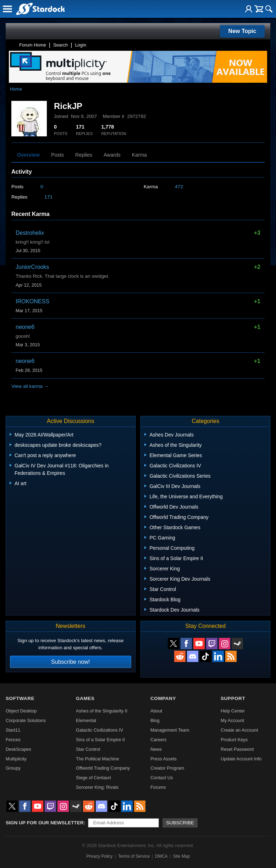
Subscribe (180, 823)
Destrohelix (30, 233)
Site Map (181, 856)
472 (179, 187)
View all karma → (30, 386)
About (156, 711)
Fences (13, 740)
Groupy (13, 768)
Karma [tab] (139, 155)
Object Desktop (21, 711)
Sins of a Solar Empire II (100, 740)
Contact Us (162, 778)
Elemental (86, 720)
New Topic (242, 31)
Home (16, 89)
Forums (158, 787)
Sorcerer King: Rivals (97, 787)
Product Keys (234, 740)
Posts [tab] (57, 155)
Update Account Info (241, 759)
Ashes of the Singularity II (102, 711)
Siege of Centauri (93, 778)
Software (20, 698)
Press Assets (164, 759)
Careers (159, 740)
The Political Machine (98, 759)
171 (48, 197)
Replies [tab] (84, 155)
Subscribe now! (70, 662)
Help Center (233, 711)
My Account (232, 720)
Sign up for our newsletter (45, 823)
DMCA (161, 856)
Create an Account (239, 730)
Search (60, 45)
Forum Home (33, 45)
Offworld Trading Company (103, 768)
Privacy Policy (100, 856)
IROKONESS (32, 301)
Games (85, 698)
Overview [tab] (28, 155)
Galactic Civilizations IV (100, 730)
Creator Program (167, 768)
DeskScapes (18, 749)
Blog (155, 720)
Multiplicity (16, 759)
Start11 (13, 730)
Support (233, 698)
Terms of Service (134, 856)
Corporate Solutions (26, 720)
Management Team (170, 730)
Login (81, 45)
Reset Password (237, 749)
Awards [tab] (112, 155)
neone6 (25, 327)
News (156, 749)
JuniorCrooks (32, 267)
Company (163, 698)
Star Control (88, 749)
